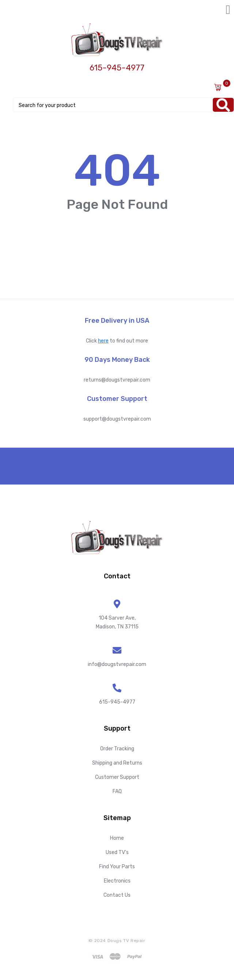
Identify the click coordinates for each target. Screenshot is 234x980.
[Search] (223, 105)
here (103, 341)
